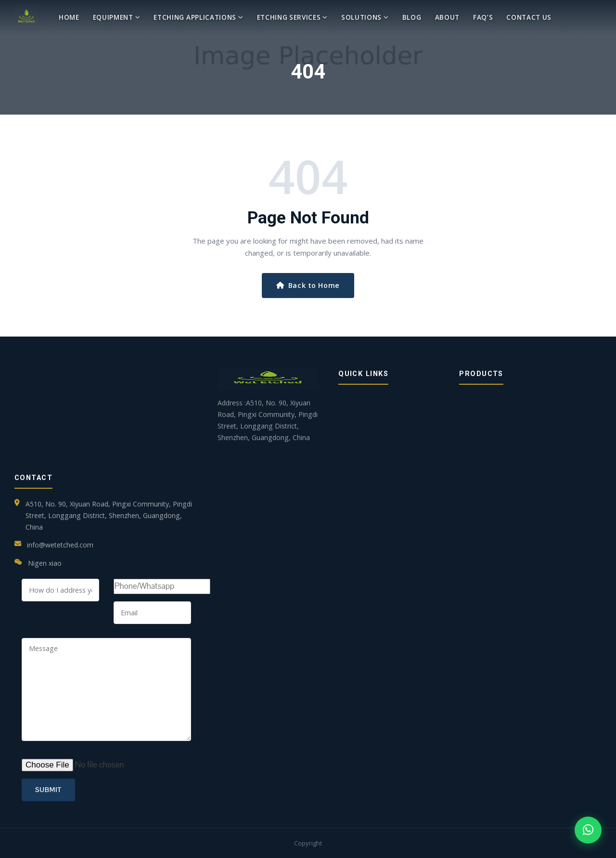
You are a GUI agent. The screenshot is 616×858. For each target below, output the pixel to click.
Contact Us (529, 17)
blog (412, 17)
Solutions (365, 17)
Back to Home (308, 285)
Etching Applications (198, 17)
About (447, 17)
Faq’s (483, 17)
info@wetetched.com (60, 545)
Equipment (117, 17)
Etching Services (292, 17)
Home (69, 17)
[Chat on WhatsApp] (588, 830)
